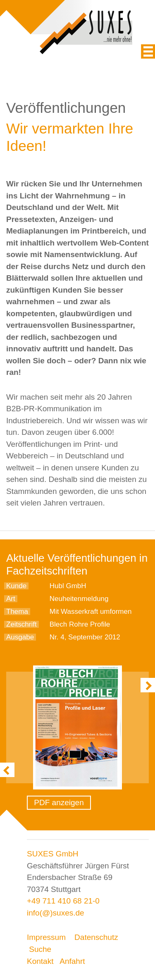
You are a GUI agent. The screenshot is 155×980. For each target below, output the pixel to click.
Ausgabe (20, 637)
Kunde (16, 586)
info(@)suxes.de (56, 913)
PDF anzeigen (59, 802)
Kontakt (40, 961)
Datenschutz (96, 937)
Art (11, 599)
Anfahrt (72, 961)
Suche (40, 949)
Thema (17, 612)
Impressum (46, 937)
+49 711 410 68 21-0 (63, 901)
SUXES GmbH (53, 854)
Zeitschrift (21, 624)
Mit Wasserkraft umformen (91, 612)
